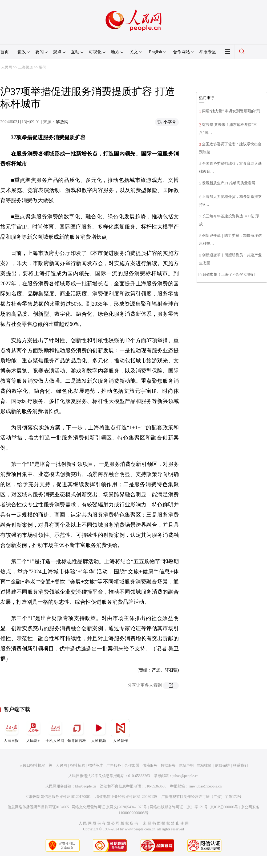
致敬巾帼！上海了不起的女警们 (229, 275)
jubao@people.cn (185, 776)
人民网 (7, 67)
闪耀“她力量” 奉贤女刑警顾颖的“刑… (233, 111)
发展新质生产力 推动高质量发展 (229, 183)
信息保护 (222, 765)
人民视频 (99, 731)
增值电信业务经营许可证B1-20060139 (126, 797)
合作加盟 (132, 765)
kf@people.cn (86, 786)
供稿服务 (150, 765)
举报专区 (208, 52)
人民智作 (120, 731)
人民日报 (11, 731)
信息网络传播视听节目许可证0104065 (38, 807)
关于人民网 (58, 765)
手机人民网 (55, 731)
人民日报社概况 (32, 765)
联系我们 (240, 765)
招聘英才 (96, 765)
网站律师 (204, 765)
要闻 (43, 67)
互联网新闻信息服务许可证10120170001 (58, 797)
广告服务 (114, 765)
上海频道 (26, 67)
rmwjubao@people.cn (205, 786)
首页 (5, 52)
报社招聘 (78, 765)
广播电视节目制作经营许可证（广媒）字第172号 (201, 797)
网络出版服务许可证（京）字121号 (179, 807)
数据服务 (168, 765)
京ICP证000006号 (224, 807)
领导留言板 (77, 731)
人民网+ (33, 731)
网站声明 (186, 765)
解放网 (62, 122)
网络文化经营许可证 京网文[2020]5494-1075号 (110, 807)
